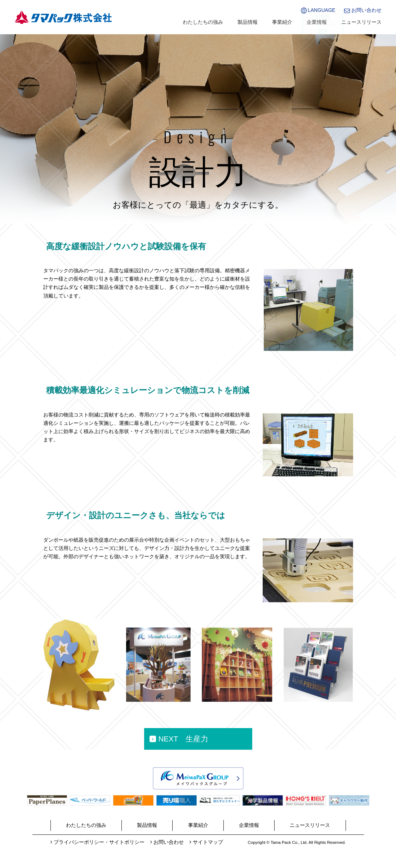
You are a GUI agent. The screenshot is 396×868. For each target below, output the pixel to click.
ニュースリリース (361, 22)
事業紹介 (282, 22)
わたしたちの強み (203, 22)
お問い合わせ (366, 10)
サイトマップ (208, 842)
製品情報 (248, 22)
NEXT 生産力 (183, 739)
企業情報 (317, 22)
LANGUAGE (321, 10)
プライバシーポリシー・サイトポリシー (99, 842)
